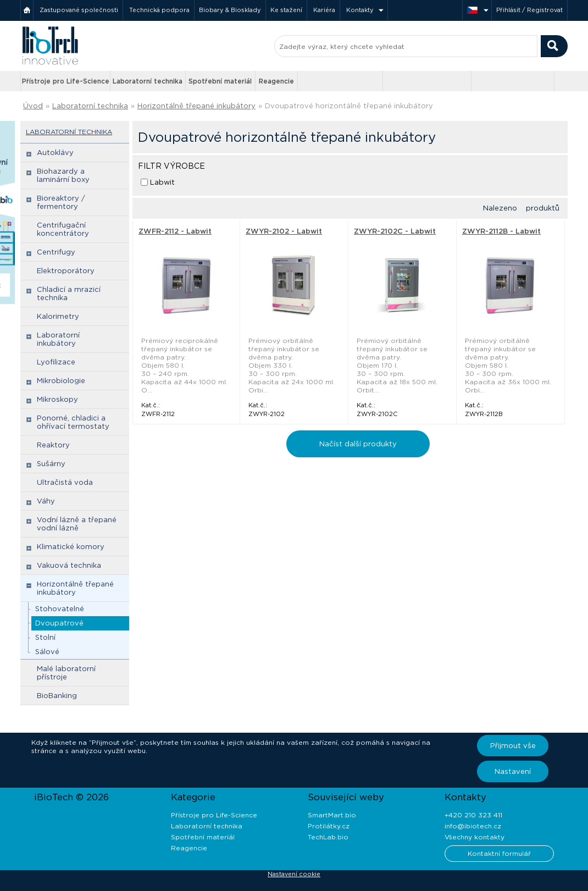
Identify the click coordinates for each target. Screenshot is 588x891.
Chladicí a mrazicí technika (69, 294)
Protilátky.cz (329, 826)
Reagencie (276, 81)
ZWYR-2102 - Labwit (284, 231)
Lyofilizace (56, 362)
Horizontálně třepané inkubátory (196, 106)
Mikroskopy (57, 399)
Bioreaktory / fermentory (61, 202)
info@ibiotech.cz (473, 826)
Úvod (33, 106)
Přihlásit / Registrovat (529, 10)
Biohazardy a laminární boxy (63, 175)
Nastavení (513, 771)
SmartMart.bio (332, 815)
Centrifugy (56, 252)
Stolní (45, 637)
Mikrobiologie (61, 381)
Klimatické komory (71, 547)
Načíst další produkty (358, 444)
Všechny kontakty (475, 837)
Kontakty (360, 10)
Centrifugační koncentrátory (63, 229)
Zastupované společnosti (79, 10)
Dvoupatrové (59, 623)
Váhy (46, 501)
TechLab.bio (328, 837)
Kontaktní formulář (499, 853)
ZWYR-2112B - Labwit (501, 231)
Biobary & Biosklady (230, 10)
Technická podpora (159, 10)
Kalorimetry (58, 316)
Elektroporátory (66, 271)
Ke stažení (286, 10)
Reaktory (53, 445)
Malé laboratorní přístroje (66, 673)
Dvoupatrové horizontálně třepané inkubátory (349, 106)
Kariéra (324, 10)
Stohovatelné (60, 609)
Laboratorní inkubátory (58, 339)
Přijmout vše (513, 746)
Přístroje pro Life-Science (66, 81)
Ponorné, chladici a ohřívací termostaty (73, 422)
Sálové (47, 652)
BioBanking (57, 696)
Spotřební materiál (220, 81)
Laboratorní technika (148, 81)
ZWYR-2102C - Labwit (395, 231)
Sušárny (51, 464)
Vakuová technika (69, 565)
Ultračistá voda (65, 482)
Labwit (162, 182)
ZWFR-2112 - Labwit (175, 231)
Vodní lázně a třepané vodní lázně (77, 524)
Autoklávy (55, 153)
